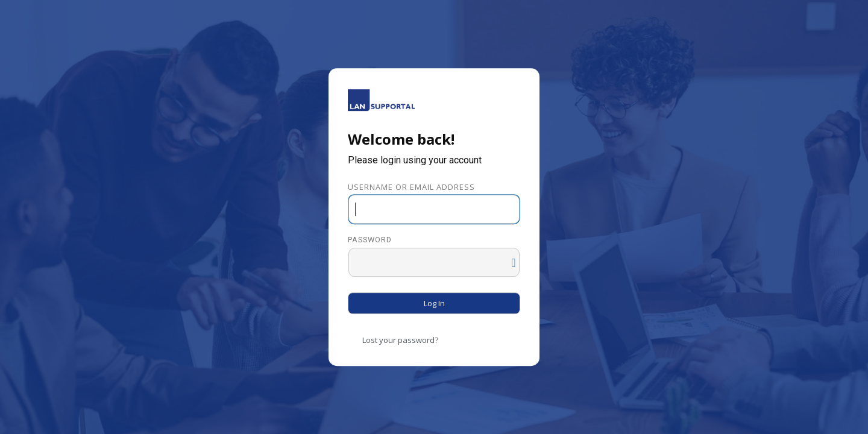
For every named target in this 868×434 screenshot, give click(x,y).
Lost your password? (400, 340)
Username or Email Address (411, 187)
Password (370, 240)
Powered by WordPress (381, 100)
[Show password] (508, 260)
